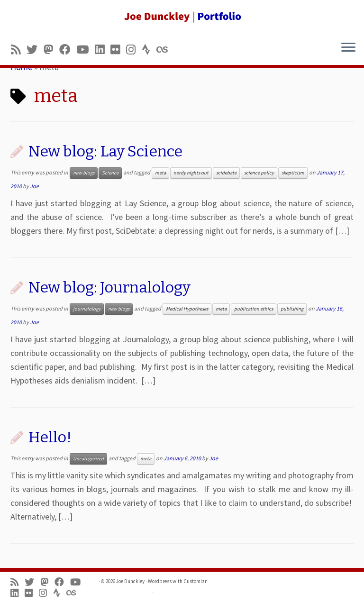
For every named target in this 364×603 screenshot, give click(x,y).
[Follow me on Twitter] (35, 50)
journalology (87, 309)
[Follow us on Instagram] (134, 50)
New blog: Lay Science (105, 151)
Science (110, 173)
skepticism (293, 173)
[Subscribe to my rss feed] (19, 50)
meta (160, 173)
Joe (34, 186)
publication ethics (254, 309)
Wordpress (160, 581)
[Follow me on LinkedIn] (103, 50)
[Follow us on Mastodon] (51, 50)
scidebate (226, 173)
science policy (259, 173)
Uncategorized (88, 459)
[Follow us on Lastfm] (165, 50)
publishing (292, 309)
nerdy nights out (191, 173)
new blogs (84, 173)
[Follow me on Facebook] (68, 50)
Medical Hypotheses (187, 309)
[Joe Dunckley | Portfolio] (182, 17)
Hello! (50, 437)
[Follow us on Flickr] (118, 50)
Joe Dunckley (130, 581)
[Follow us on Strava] (149, 50)
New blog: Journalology (109, 287)
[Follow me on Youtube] (86, 50)
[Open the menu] (348, 48)
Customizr (195, 581)
